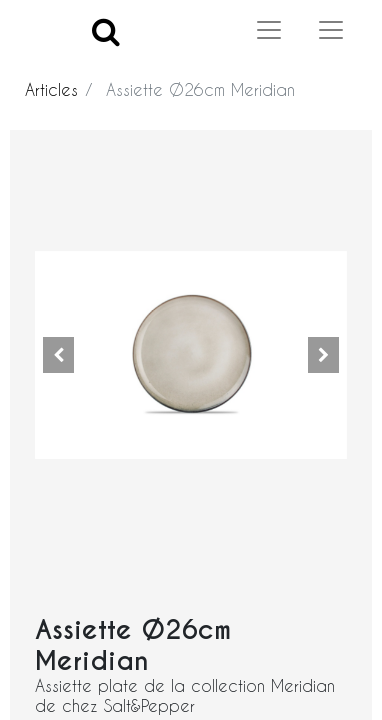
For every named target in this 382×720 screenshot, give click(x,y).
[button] (58, 355)
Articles (51, 89)
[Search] (106, 30)
